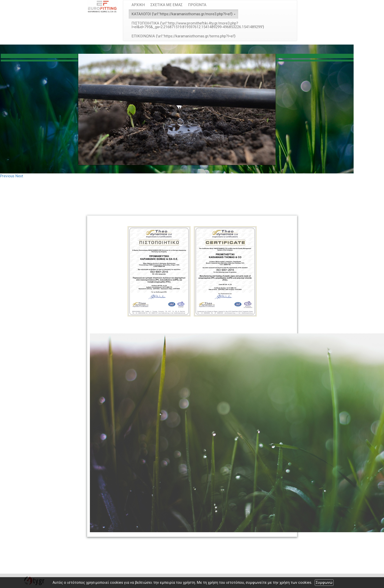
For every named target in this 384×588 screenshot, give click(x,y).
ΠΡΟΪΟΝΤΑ (197, 5)
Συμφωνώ (324, 582)
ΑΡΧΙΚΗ (138, 5)
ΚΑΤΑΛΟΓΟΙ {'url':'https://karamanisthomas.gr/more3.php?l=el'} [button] (183, 14)
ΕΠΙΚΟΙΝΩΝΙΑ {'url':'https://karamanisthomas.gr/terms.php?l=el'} (184, 36)
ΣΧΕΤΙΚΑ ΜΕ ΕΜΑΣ (166, 5)
